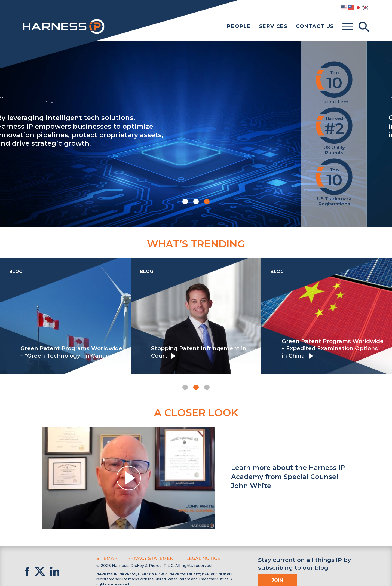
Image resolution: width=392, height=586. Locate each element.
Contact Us (315, 26)
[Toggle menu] (348, 27)
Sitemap (106, 558)
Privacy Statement (147, 558)
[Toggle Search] (364, 27)
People (239, 26)
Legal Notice (195, 558)
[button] (185, 201)
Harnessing (152, 100)
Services (273, 26)
